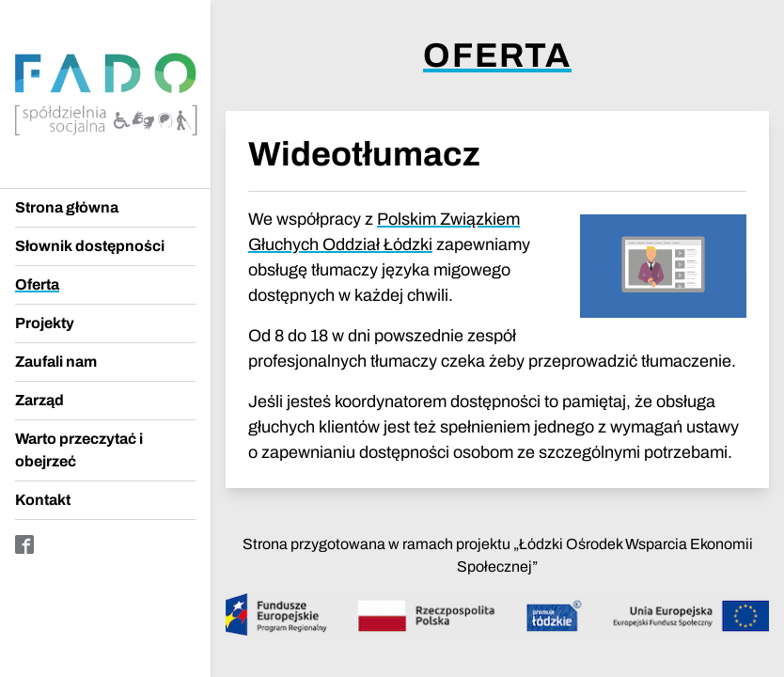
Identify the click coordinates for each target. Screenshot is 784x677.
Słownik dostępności (90, 246)
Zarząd (39, 400)
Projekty (45, 323)
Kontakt (43, 500)
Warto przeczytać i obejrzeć (79, 450)
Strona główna (67, 207)
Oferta (37, 284)
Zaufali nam (56, 362)
